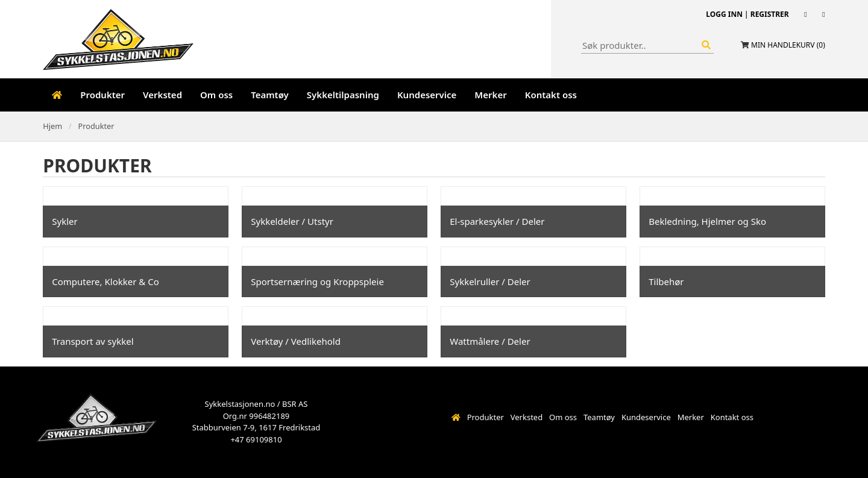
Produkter (102, 95)
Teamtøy (270, 95)
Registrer (770, 14)
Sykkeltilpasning (343, 95)
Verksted (162, 95)
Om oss (216, 95)
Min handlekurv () (788, 45)
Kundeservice (427, 95)
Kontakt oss (551, 95)
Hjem (52, 126)
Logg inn (724, 14)
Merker (490, 95)
